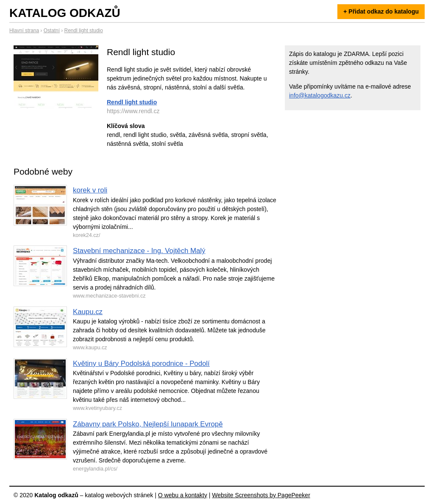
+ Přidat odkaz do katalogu (381, 11)
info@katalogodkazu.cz (320, 95)
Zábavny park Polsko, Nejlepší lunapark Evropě (148, 424)
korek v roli (90, 190)
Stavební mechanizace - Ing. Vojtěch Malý (139, 251)
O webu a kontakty (183, 495)
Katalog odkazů (65, 13)
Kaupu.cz (88, 312)
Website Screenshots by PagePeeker (261, 495)
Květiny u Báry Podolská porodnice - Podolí (141, 363)
